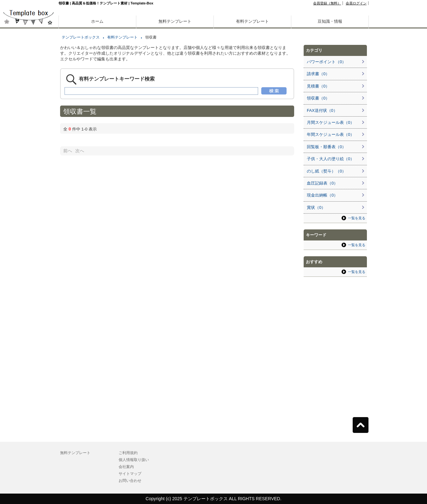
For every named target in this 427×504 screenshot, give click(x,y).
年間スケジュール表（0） (331, 134)
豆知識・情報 (330, 21)
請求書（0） (318, 74)
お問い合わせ (130, 481)
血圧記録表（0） (322, 183)
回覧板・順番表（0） (326, 147)
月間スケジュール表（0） (331, 122)
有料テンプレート (252, 21)
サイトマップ (130, 474)
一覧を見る (357, 218)
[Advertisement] (28, 221)
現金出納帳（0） (322, 195)
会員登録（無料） (327, 3)
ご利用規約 (128, 453)
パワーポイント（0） (326, 62)
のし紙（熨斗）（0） (326, 171)
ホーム (97, 21)
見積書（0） (318, 86)
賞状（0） (316, 207)
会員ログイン (356, 3)
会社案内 (126, 467)
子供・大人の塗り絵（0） (331, 159)
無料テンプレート (175, 21)
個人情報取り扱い (134, 460)
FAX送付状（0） (322, 110)
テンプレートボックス (81, 37)
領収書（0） (318, 98)
